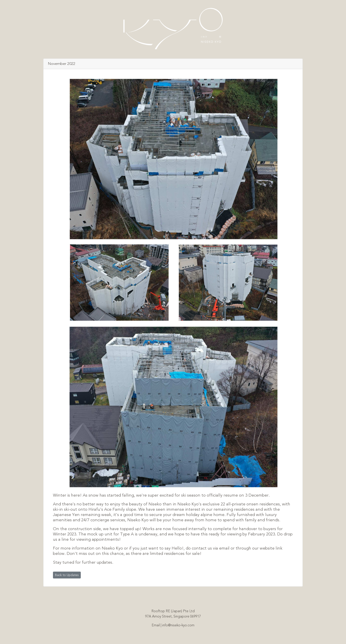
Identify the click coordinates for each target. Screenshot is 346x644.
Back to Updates (67, 575)
